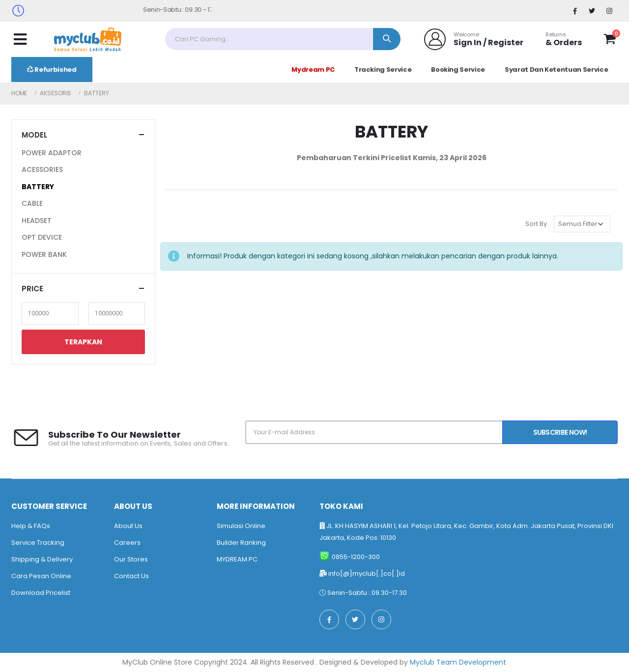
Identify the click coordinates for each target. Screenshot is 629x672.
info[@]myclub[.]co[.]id (367, 574)
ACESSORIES (42, 169)
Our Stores (131, 559)
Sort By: (537, 224)
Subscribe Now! (560, 432)
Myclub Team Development (458, 662)
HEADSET (37, 221)
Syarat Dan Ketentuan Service (556, 70)
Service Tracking (38, 543)
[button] (610, 41)
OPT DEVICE (42, 237)
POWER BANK (44, 254)
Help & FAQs (31, 526)
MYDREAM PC (237, 559)
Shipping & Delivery (42, 559)
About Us (128, 526)
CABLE (32, 203)
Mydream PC (313, 70)
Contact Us (131, 576)
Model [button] (34, 135)
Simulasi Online (241, 526)
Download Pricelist (41, 593)
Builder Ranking (241, 543)
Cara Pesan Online (41, 576)
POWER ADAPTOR (52, 153)
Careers (127, 543)
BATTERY (38, 187)
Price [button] (32, 289)
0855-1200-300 (356, 557)
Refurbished (52, 70)
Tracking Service (383, 70)
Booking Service (458, 70)
